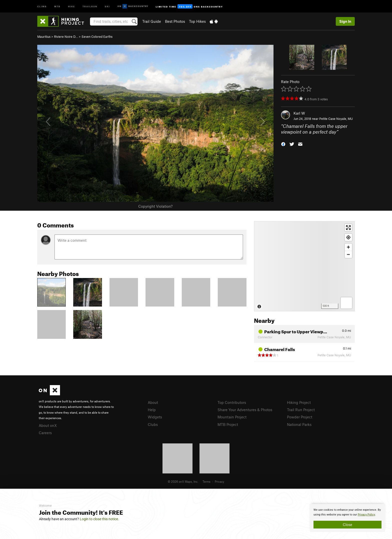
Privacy (219, 481)
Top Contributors (232, 402)
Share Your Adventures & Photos (245, 410)
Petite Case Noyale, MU (336, 119)
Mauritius (44, 37)
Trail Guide (152, 21)
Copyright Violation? (155, 206)
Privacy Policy (366, 515)
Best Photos (175, 21)
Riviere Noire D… (66, 37)
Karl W (299, 113)
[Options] (346, 303)
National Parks (299, 424)
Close (347, 524)
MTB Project (228, 424)
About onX (48, 425)
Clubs (153, 424)
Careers (45, 433)
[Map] (304, 266)
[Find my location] (348, 237)
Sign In (345, 21)
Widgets (155, 417)
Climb (42, 6)
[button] (283, 144)
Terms (206, 481)
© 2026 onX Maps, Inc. (183, 481)
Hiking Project (299, 402)
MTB (57, 6)
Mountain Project (232, 417)
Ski (107, 6)
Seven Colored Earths (97, 37)
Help (152, 410)
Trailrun (90, 6)
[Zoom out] (348, 254)
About (153, 402)
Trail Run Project (301, 410)
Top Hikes (197, 21)
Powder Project (300, 417)
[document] (347, 518)
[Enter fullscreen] (348, 228)
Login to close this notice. (99, 519)
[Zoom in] (348, 247)
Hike (71, 6)
